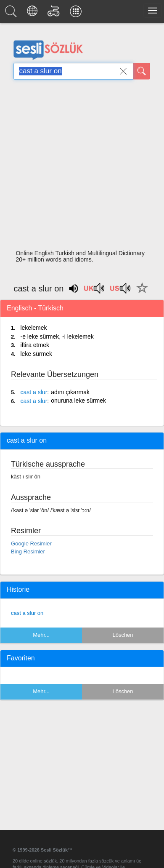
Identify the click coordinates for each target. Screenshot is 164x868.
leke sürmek (36, 354)
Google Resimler (31, 544)
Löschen (123, 635)
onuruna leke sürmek (78, 401)
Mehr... (41, 635)
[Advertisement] (79, 167)
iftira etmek (34, 345)
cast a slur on (27, 613)
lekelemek (33, 328)
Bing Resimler (28, 552)
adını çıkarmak (70, 392)
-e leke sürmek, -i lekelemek (57, 337)
